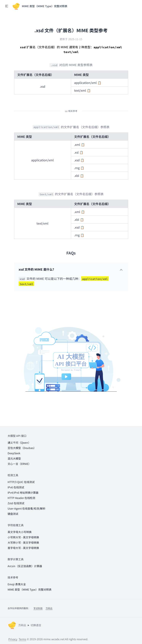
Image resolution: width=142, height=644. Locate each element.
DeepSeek (14, 453)
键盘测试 (13, 514)
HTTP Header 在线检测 (21, 498)
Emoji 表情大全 (17, 584)
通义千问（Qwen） (19, 443)
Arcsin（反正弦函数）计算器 (25, 566)
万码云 (49, 608)
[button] (7, 6)
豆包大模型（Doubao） (22, 448)
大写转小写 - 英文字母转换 (23, 543)
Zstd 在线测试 (16, 503)
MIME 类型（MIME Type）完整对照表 (30, 589)
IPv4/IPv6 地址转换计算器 (23, 493)
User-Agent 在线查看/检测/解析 (27, 508)
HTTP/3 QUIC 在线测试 (21, 482)
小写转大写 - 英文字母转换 (23, 537)
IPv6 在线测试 (16, 487)
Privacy (13, 639)
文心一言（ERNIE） (19, 464)
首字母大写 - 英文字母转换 (23, 548)
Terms (22, 639)
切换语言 (36, 625)
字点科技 (38, 608)
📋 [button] (99, 83)
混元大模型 (14, 458)
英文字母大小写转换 (20, 532)
